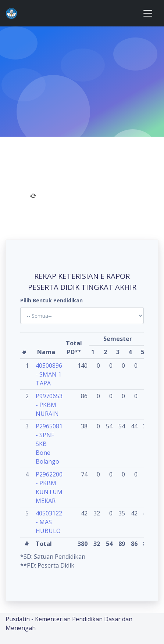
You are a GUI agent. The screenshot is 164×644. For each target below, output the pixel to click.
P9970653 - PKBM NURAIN (49, 405)
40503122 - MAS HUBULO (49, 522)
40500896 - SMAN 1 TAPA (49, 374)
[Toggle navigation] (148, 13)
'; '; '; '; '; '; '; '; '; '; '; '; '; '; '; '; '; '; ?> (82, 316)
